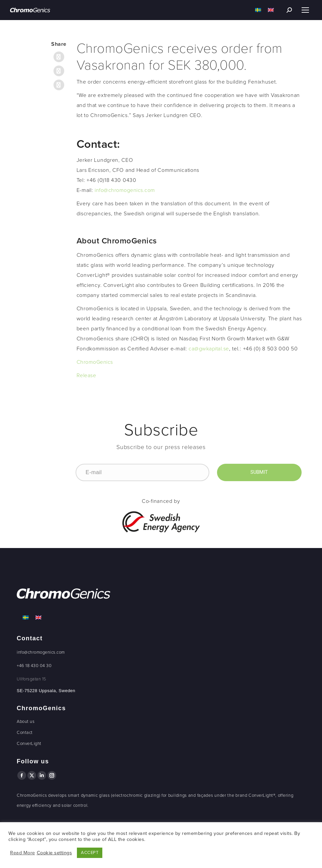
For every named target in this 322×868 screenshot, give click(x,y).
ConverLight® (262, 795)
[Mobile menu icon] (305, 10)
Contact (25, 733)
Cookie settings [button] (55, 853)
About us (26, 722)
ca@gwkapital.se (209, 349)
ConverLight (29, 744)
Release (86, 375)
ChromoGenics (95, 362)
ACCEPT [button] (90, 853)
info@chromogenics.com (125, 190)
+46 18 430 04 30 (34, 666)
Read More (23, 853)
